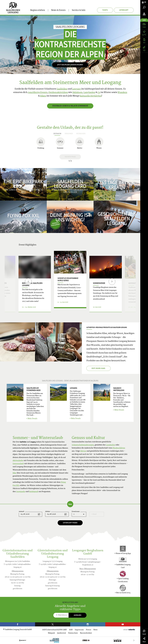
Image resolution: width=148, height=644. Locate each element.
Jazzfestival (61, 633)
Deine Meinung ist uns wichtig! (70, 217)
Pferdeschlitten (119, 448)
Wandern (122, 93)
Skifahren (77, 93)
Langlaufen (89, 93)
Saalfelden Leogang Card (70, 183)
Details (70, 310)
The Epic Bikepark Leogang (23, 183)
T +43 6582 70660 (10, 564)
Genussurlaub (18, 464)
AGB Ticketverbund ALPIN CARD (55, 630)
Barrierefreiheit (86, 633)
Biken (43, 96)
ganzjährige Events (38, 93)
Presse (89, 630)
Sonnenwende (99, 283)
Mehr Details (32, 419)
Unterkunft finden (70, 523)
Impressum (79, 630)
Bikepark (51, 633)
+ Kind (94, 514)
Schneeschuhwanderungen (83, 445)
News (95, 630)
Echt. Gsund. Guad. (99, 368)
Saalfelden (62, 89)
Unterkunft (124, 10)
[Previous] (28, 281)
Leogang (77, 89)
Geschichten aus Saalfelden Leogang (117, 218)
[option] (70, 45)
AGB (71, 630)
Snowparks (21, 492)
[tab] (144, 2)
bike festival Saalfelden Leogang (32, 284)
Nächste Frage (70, 157)
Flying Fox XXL (23, 215)
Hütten (83, 451)
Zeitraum (57, 134)
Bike (14, 473)
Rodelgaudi (34, 492)
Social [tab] (144, 632)
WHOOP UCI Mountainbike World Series (68, 279)
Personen (69, 134)
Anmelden (78, 615)
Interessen (81, 134)
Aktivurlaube (18, 461)
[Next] (112, 281)
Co (99, 93)
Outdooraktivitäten (58, 93)
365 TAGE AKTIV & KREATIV (117, 184)
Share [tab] (144, 640)
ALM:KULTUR (133, 283)
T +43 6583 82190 (80, 562)
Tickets (105, 10)
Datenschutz (73, 633)
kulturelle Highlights (91, 96)
